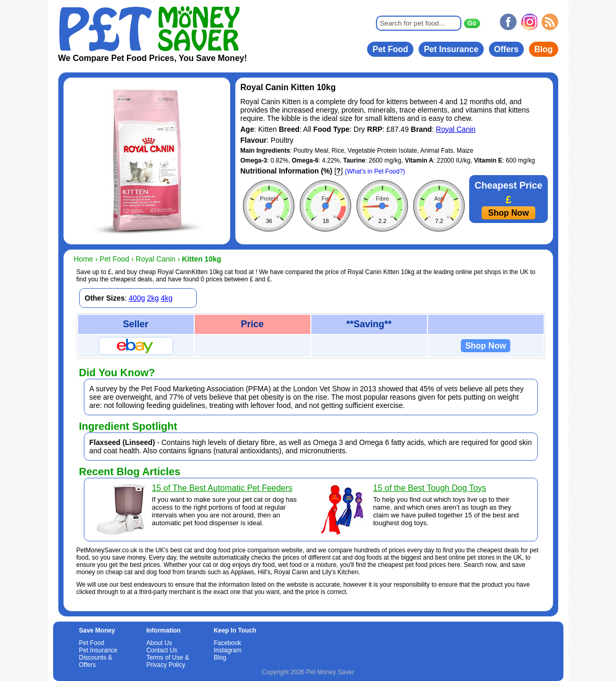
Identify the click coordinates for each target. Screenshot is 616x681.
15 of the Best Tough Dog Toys (430, 488)
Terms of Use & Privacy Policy (168, 661)
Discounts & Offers (96, 661)
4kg (167, 298)
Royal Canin (456, 129)
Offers (506, 49)
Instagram (227, 650)
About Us (159, 643)
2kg (153, 298)
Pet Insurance (451, 49)
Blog (544, 49)
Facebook (227, 643)
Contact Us (162, 650)
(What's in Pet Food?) (375, 171)
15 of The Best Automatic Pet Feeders (222, 488)
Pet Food (390, 49)
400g (137, 298)
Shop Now (508, 213)
